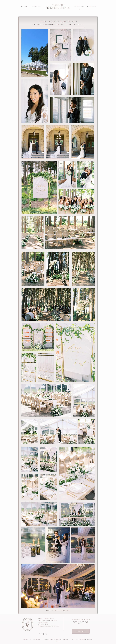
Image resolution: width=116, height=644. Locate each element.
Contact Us (37, 640)
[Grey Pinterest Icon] (46, 634)
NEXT (68, 611)
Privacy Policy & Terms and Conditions (56, 640)
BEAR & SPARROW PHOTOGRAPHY (43, 25)
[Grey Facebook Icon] (39, 634)
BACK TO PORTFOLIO (55, 611)
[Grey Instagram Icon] (43, 634)
